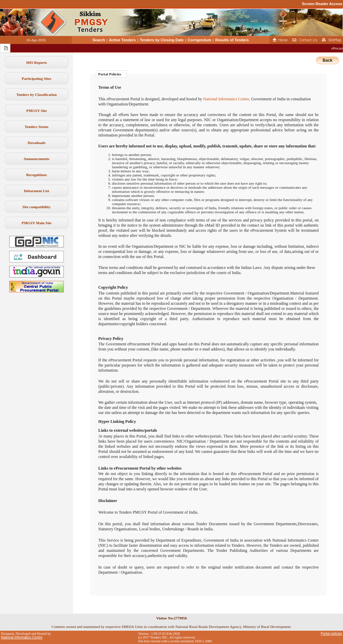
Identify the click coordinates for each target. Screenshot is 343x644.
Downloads (37, 143)
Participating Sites (37, 78)
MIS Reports (37, 62)
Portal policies (331, 634)
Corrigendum (199, 40)
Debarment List (37, 191)
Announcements (37, 159)
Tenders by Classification (37, 95)
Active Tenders (123, 40)
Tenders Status (37, 127)
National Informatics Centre (226, 99)
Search (99, 40)
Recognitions (37, 175)
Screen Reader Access (322, 4)
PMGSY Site (37, 111)
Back (327, 60)
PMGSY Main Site (37, 223)
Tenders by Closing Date (162, 40)
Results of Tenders (232, 40)
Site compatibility (37, 207)
